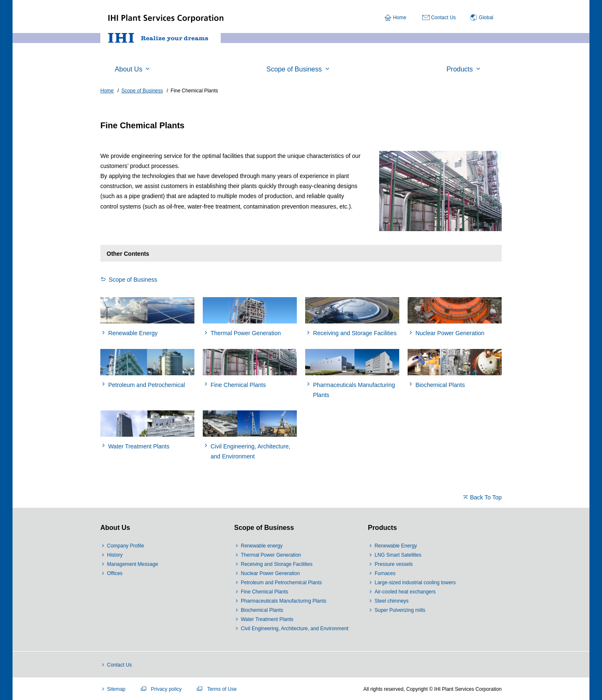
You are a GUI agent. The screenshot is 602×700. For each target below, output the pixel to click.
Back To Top (486, 497)
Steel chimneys (392, 601)
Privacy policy (166, 689)
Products (382, 528)
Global (486, 18)
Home (400, 18)
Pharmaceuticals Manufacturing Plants (284, 601)
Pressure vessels (394, 564)
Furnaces (385, 573)
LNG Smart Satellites (398, 555)
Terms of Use (222, 689)
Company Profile (126, 546)
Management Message (133, 564)
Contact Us (443, 18)
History (115, 555)
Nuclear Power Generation (270, 573)
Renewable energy (262, 546)
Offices (115, 573)
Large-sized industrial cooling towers (415, 583)
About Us (115, 528)
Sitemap (116, 689)
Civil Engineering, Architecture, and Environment (295, 629)
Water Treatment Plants (267, 619)
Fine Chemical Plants (264, 592)
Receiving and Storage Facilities (277, 564)
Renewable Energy (396, 546)
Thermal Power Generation (271, 555)
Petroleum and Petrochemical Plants (281, 583)
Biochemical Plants (262, 610)
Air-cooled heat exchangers (405, 592)
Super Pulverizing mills (400, 610)
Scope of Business (133, 280)
